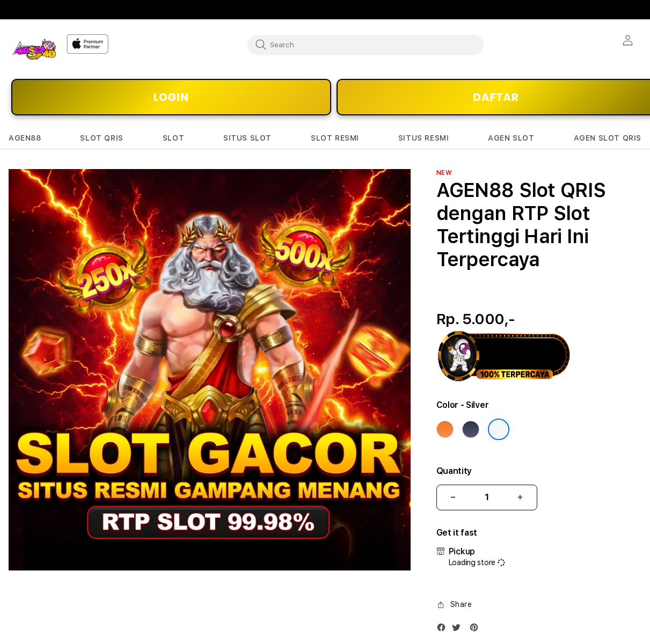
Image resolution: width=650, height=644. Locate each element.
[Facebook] (444, 630)
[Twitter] (459, 630)
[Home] (33, 49)
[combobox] (366, 45)
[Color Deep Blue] (471, 429)
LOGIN (171, 97)
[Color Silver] (499, 429)
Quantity (454, 471)
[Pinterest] (477, 630)
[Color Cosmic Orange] (445, 429)
